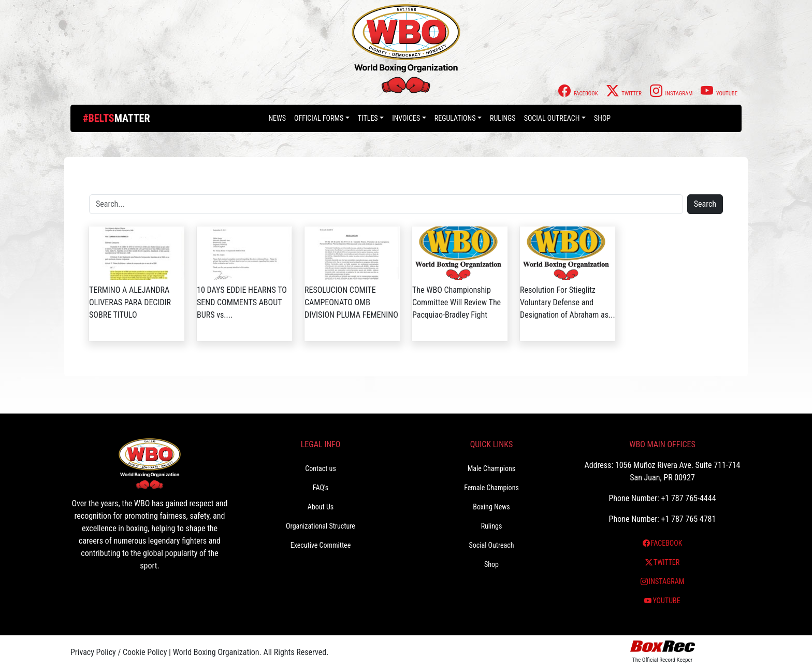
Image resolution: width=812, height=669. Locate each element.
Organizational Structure (321, 526)
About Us (321, 507)
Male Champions (492, 468)
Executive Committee (321, 545)
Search (705, 204)
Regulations (455, 118)
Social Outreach (552, 118)
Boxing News (491, 507)
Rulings (503, 118)
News (277, 118)
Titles (368, 118)
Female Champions (491, 488)
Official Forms (319, 118)
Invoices (406, 118)
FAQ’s (321, 488)
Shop (602, 118)
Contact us (321, 468)
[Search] (386, 204)
